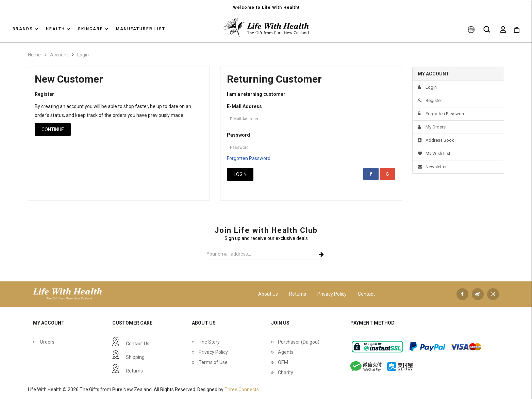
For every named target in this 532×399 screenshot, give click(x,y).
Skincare (93, 29)
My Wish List (434, 153)
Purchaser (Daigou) (299, 342)
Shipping (135, 357)
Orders (47, 342)
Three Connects (242, 389)
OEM (283, 362)
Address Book (436, 140)
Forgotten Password (249, 158)
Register (430, 100)
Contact (366, 294)
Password (238, 135)
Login (83, 55)
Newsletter (432, 167)
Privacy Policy (332, 294)
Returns (298, 294)
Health (58, 29)
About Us (268, 294)
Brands (25, 29)
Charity (286, 372)
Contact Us (138, 344)
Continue (53, 129)
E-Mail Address (244, 106)
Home (34, 55)
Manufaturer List (141, 29)
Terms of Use (213, 362)
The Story (209, 342)
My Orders (432, 127)
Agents (286, 352)
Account (59, 55)
